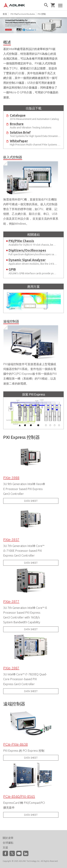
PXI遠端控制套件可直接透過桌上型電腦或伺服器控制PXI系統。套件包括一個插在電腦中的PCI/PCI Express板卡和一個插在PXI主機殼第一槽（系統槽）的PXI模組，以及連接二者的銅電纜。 (31, 352)
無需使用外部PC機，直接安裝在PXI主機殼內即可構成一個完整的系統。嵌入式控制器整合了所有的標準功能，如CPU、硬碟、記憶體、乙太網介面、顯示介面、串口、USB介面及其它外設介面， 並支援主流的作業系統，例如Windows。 (31, 190)
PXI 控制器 (43, 14)
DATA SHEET (31, 501)
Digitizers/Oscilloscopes (27, 250)
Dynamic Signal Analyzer (27, 260)
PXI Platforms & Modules (23, 14)
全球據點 (8, 843)
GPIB (12, 269)
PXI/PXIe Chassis (21, 241)
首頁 (5, 14)
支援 (5, 847)
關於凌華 (8, 838)
